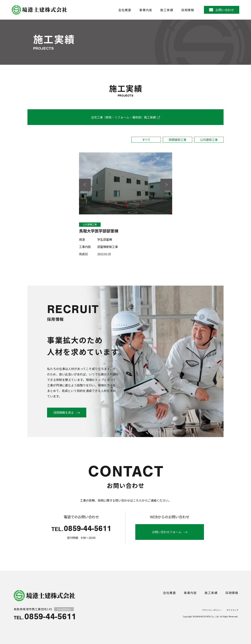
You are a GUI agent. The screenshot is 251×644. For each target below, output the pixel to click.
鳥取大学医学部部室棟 (99, 231)
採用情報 (188, 10)
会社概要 (125, 10)
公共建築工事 (209, 140)
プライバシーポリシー (212, 610)
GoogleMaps (64, 609)
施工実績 (167, 10)
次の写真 (166, 185)
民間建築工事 (177, 140)
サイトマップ (232, 610)
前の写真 (85, 185)
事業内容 (146, 10)
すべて (146, 140)
